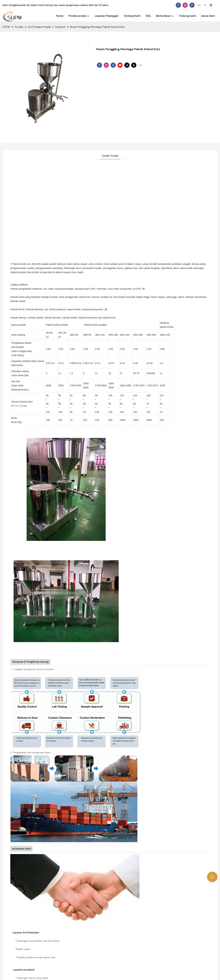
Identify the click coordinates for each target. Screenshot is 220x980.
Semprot (60, 27)
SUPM (6, 27)
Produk (19, 27)
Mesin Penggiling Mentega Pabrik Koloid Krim (97, 27)
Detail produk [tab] (110, 156)
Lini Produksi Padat (39, 27)
